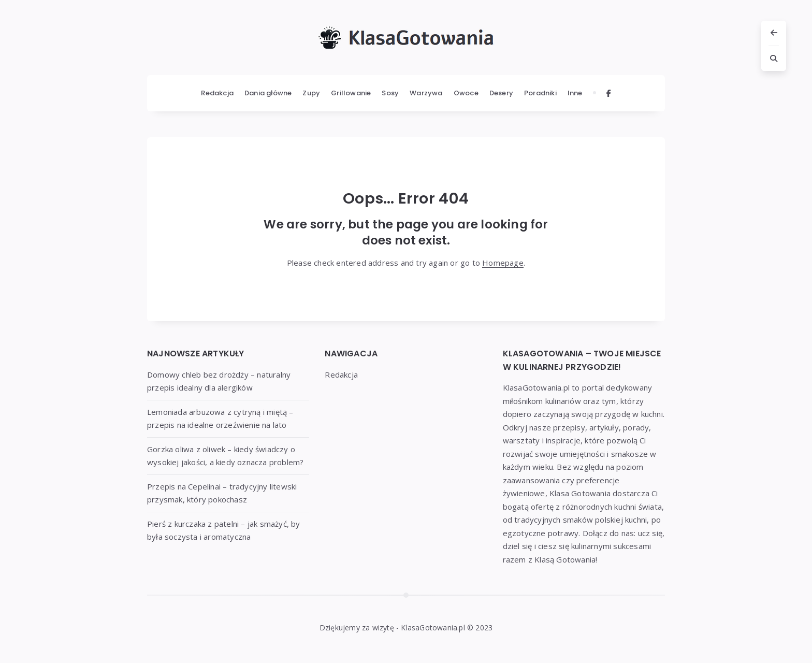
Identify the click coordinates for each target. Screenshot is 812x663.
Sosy (390, 93)
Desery (501, 93)
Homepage (503, 263)
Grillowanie (351, 93)
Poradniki (540, 93)
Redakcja (217, 93)
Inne (575, 93)
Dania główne (268, 93)
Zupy (311, 93)
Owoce (466, 93)
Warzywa (426, 93)
